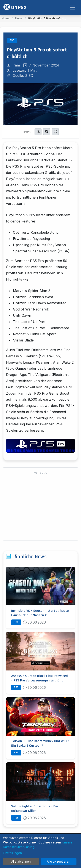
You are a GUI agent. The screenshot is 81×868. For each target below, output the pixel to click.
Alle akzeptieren (59, 861)
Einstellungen (12, 853)
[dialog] (40, 851)
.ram (16, 65)
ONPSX (15, 7)
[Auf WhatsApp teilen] (55, 132)
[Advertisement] (40, 506)
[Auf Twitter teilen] (38, 132)
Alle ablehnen (21, 861)
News (19, 18)
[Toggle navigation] (73, 8)
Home (6, 18)
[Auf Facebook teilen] (47, 132)
